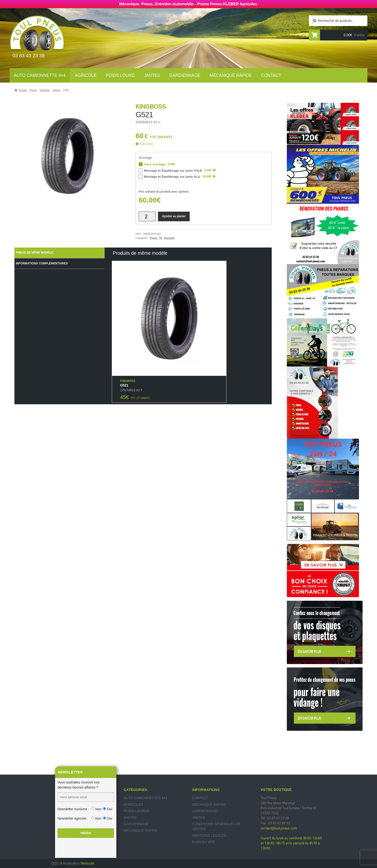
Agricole (86, 75)
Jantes (152, 75)
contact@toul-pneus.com (279, 828)
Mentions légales (209, 835)
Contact (271, 75)
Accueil (23, 90)
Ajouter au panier (174, 216)
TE (160, 238)
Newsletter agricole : (73, 818)
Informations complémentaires (42, 263)
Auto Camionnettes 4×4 (145, 798)
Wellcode (87, 863)
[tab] (60, 253)
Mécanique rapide (231, 75)
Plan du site (204, 842)
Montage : (146, 158)
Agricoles (133, 804)
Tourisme (45, 90)
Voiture (56, 90)
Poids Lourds (136, 811)
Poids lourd (120, 75)
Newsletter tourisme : (73, 809)
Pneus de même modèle (35, 253)
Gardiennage (185, 75)
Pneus (33, 90)
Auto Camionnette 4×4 (40, 75)
